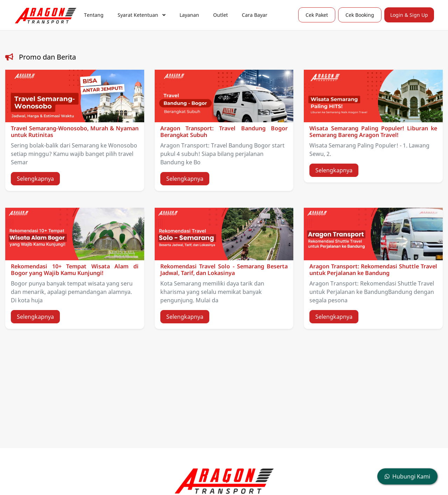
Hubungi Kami (407, 476)
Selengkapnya (35, 179)
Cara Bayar (255, 15)
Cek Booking (360, 15)
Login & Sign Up (409, 15)
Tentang (94, 15)
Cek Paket (317, 15)
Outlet (220, 15)
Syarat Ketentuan (142, 15)
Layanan (189, 15)
